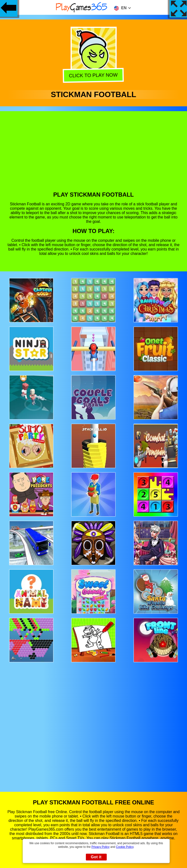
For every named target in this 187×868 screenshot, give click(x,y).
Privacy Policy (101, 847)
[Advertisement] (94, 155)
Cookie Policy (125, 847)
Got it (96, 857)
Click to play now (94, 76)
